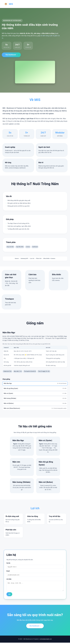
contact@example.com (46, 640)
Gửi (9, 596)
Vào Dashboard (11, 55)
